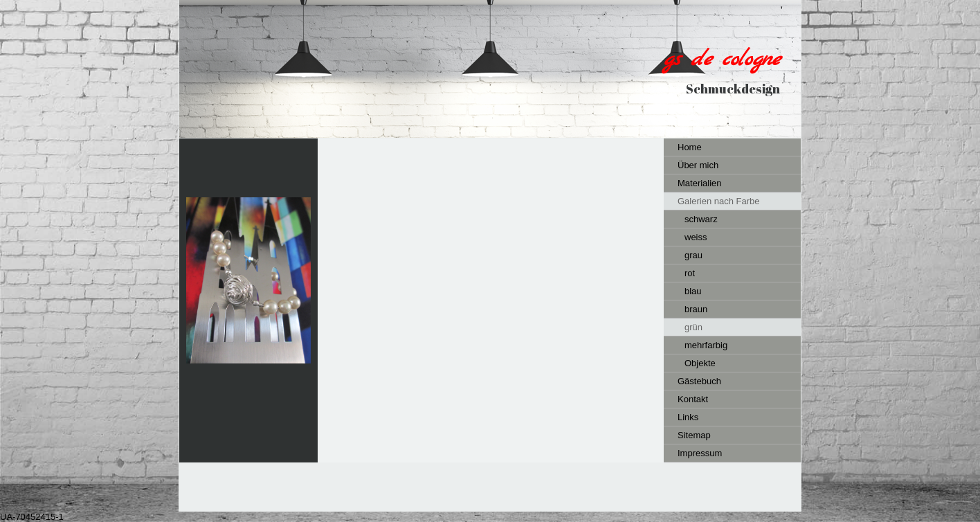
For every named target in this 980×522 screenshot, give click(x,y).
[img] (490, 69)
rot (690, 273)
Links (688, 417)
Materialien (700, 183)
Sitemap (694, 435)
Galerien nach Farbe (719, 201)
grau (693, 255)
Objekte (700, 363)
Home (690, 147)
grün (693, 327)
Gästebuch (699, 381)
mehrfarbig (706, 345)
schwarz (701, 219)
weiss (696, 237)
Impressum (700, 453)
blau (693, 291)
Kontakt (693, 399)
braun (696, 309)
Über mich (698, 165)
